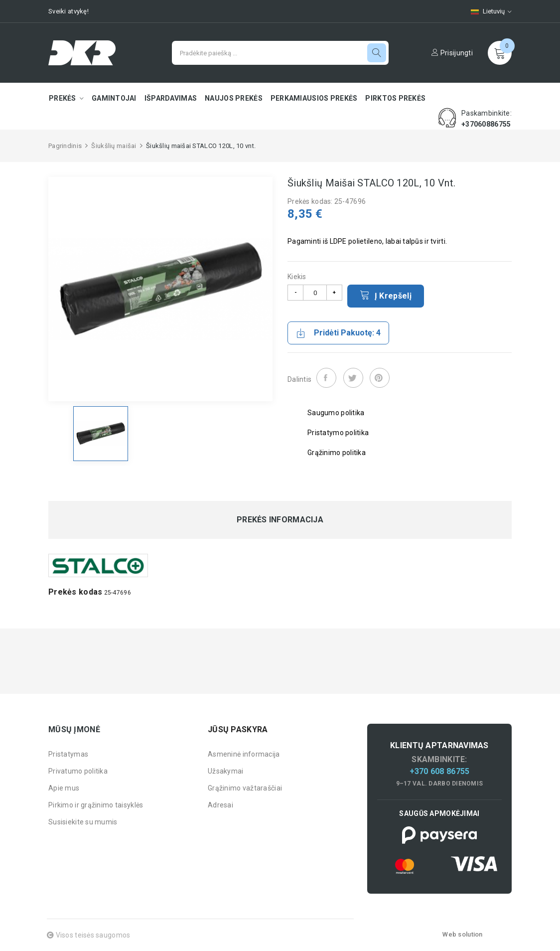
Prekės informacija (280, 520)
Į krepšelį (386, 295)
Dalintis (326, 378)
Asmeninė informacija (244, 754)
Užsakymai (226, 771)
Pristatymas (68, 754)
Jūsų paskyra (238, 729)
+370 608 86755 (440, 771)
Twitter (353, 378)
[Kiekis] (315, 293)
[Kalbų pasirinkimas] (486, 11)
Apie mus (64, 788)
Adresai (220, 805)
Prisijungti (452, 53)
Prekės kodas (75, 592)
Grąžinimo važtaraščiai (245, 788)
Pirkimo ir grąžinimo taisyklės (96, 805)
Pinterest (380, 378)
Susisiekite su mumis (83, 822)
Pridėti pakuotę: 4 (338, 333)
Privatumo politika (78, 771)
